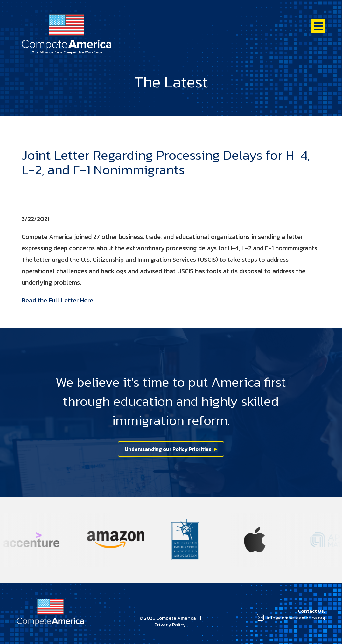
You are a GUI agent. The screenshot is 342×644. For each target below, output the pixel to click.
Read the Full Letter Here (57, 300)
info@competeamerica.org (296, 617)
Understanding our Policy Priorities (168, 449)
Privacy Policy (170, 624)
